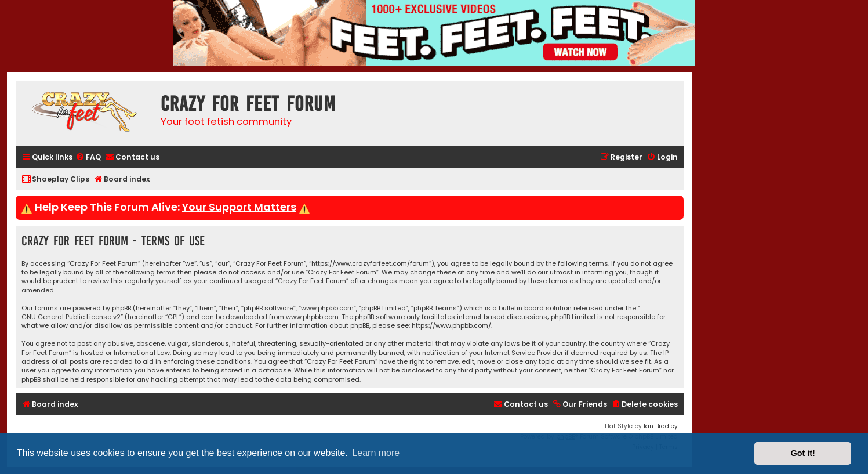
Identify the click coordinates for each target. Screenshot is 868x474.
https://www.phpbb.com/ (451, 326)
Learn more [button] (376, 453)
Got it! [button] (803, 453)
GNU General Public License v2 (71, 317)
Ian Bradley (661, 426)
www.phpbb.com (312, 317)
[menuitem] (88, 158)
